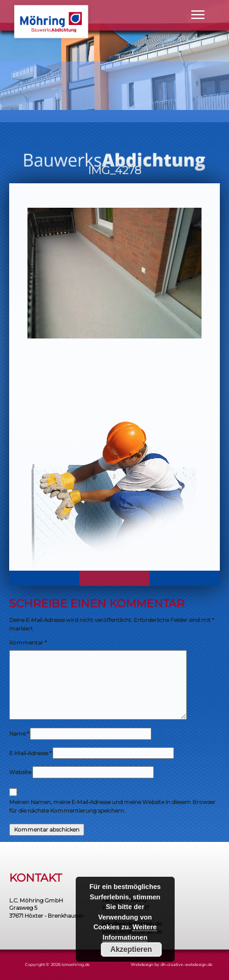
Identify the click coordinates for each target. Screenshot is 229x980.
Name (19, 733)
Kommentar (28, 642)
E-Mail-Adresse (30, 753)
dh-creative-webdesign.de (187, 964)
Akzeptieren (131, 949)
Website (20, 772)
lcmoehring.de (76, 964)
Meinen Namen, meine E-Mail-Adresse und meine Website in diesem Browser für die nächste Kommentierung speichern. (112, 806)
